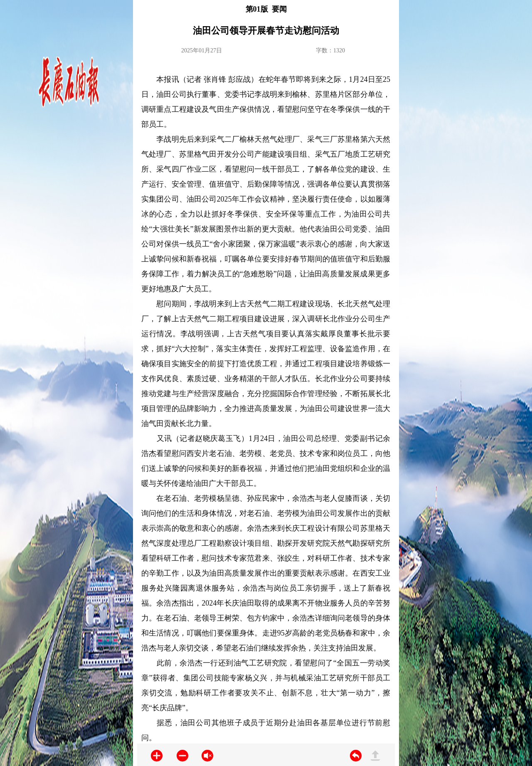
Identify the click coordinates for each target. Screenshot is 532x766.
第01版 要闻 (266, 9)
